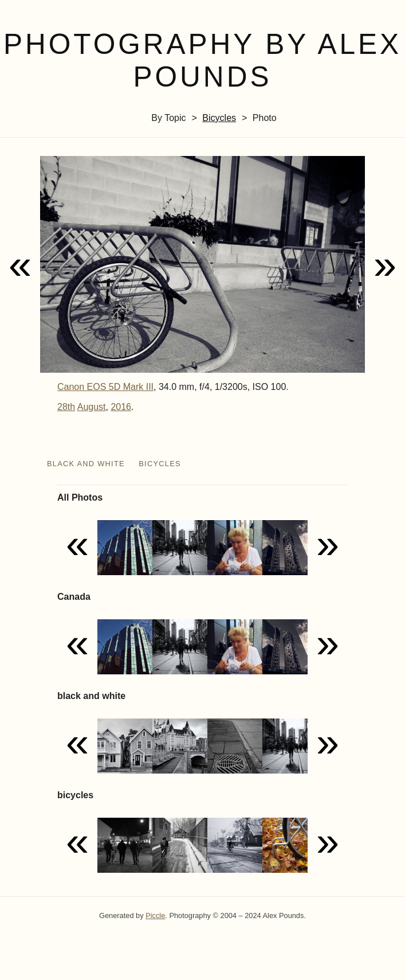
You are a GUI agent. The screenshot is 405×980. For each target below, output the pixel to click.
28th (66, 407)
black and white (86, 464)
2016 (121, 407)
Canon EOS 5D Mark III (105, 387)
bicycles (219, 118)
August (92, 407)
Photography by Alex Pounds (202, 60)
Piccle (155, 915)
